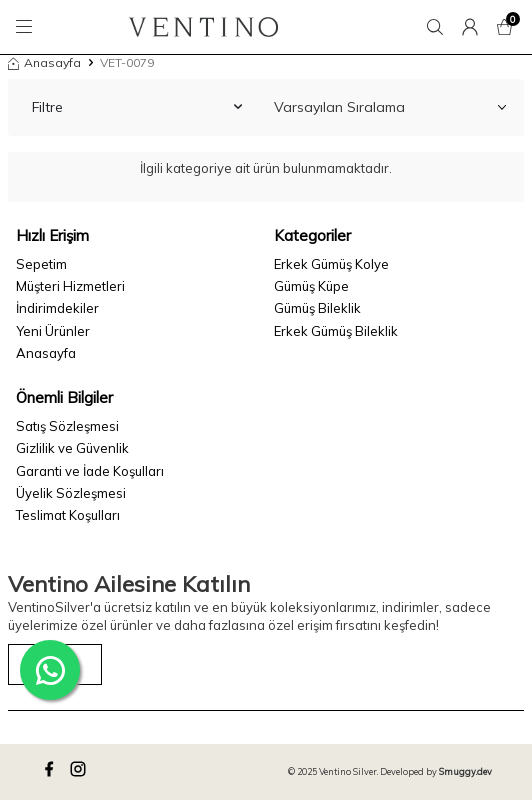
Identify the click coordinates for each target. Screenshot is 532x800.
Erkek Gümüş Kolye (331, 264)
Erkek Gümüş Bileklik (336, 331)
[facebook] (52, 772)
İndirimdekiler (57, 308)
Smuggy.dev (465, 771)
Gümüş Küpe (311, 286)
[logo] (203, 27)
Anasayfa (44, 62)
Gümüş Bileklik (317, 308)
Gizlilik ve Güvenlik (72, 448)
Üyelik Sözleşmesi (71, 493)
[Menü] (27, 27)
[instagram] (81, 772)
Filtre (137, 107)
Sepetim (41, 264)
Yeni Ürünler (53, 331)
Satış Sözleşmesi (67, 426)
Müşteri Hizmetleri (70, 286)
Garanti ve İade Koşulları (90, 471)
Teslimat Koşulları (68, 515)
